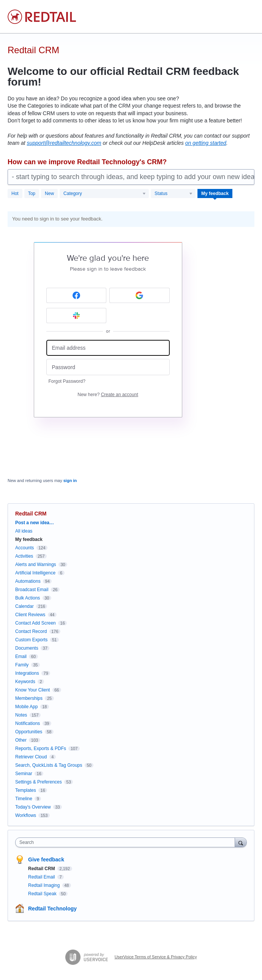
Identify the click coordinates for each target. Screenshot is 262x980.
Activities (24, 556)
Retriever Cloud (31, 757)
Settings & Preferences (39, 782)
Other (21, 740)
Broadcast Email (32, 590)
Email (21, 657)
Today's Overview (33, 807)
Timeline (24, 799)
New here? (108, 395)
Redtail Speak (43, 894)
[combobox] (127, 842)
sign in (70, 480)
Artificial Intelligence (35, 573)
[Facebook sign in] (77, 295)
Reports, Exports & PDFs (41, 748)
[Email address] (108, 348)
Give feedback (46, 859)
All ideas (24, 531)
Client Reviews (30, 615)
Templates (26, 790)
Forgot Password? (67, 381)
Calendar (24, 606)
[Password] (108, 367)
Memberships (29, 698)
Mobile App (26, 707)
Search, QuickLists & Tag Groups (49, 765)
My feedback (215, 193)
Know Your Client (32, 690)
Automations (28, 581)
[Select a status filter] (174, 194)
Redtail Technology (52, 909)
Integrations (27, 673)
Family (22, 665)
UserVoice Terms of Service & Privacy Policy (156, 957)
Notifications (28, 723)
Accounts (24, 548)
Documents (27, 648)
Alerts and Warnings (36, 565)
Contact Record (31, 631)
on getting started (206, 143)
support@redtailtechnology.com (64, 143)
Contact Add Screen (36, 623)
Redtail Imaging (45, 885)
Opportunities (29, 732)
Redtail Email (42, 877)
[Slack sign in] (77, 316)
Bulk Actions (28, 598)
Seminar (24, 774)
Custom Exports (31, 640)
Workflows (26, 815)
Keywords (25, 682)
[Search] (241, 842)
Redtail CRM (42, 869)
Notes (21, 715)
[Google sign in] (140, 295)
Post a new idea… (35, 523)
